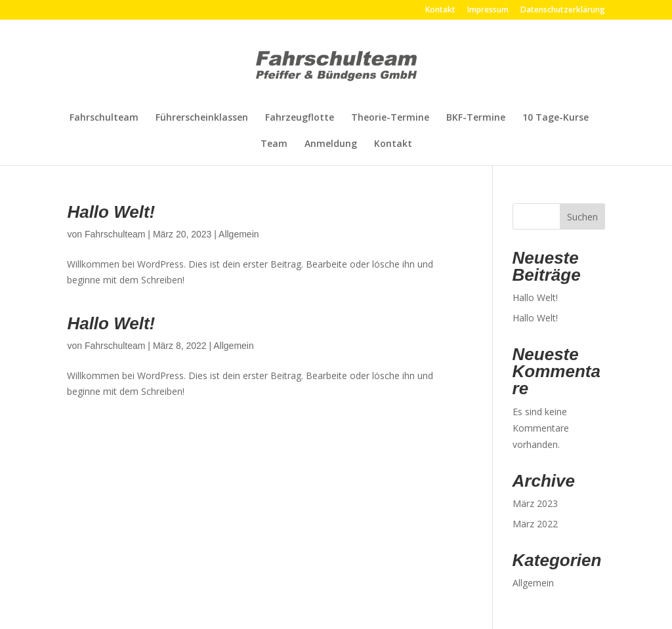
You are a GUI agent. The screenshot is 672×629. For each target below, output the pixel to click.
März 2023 (535, 503)
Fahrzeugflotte (300, 118)
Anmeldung (331, 144)
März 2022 (535, 524)
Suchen (582, 217)
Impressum (488, 10)
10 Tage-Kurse (556, 118)
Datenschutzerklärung (563, 10)
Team (274, 144)
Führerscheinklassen (202, 118)
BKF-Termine (476, 118)
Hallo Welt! (111, 212)
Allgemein (239, 234)
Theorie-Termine (390, 118)
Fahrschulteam (104, 118)
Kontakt (440, 10)
